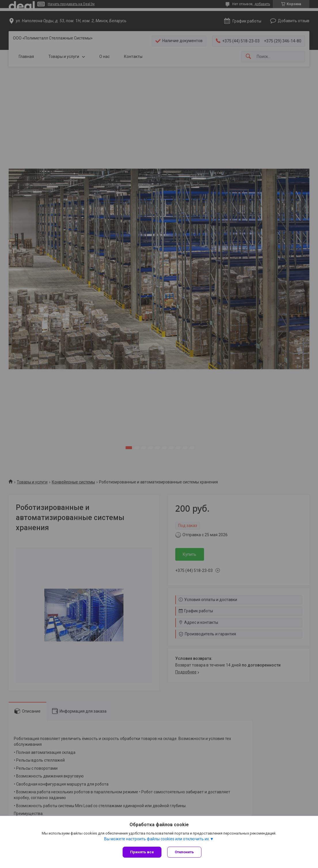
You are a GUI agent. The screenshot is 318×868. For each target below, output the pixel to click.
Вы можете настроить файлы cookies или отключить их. (157, 839)
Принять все (142, 852)
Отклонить (184, 852)
